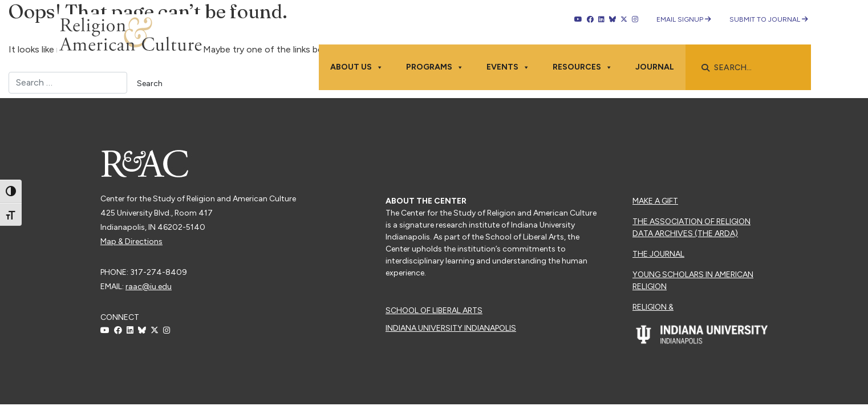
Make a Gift (655, 201)
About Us (357, 67)
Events (508, 67)
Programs (435, 67)
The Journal (658, 254)
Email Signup (684, 19)
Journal (655, 67)
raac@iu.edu (149, 287)
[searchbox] (754, 68)
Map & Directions (131, 242)
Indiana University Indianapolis (451, 328)
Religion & (653, 307)
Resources (583, 67)
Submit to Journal (769, 19)
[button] (705, 68)
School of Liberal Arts (434, 311)
